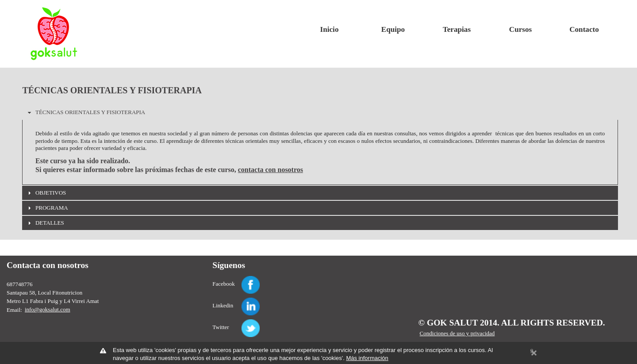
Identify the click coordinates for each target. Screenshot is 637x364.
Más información (367, 358)
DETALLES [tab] (45, 223)
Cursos (520, 29)
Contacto (584, 29)
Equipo (393, 29)
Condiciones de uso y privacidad (457, 333)
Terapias (457, 29)
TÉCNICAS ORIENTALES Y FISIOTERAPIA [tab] (85, 112)
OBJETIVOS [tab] (46, 193)
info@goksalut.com (48, 309)
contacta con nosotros (271, 170)
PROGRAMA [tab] (47, 208)
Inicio (330, 29)
